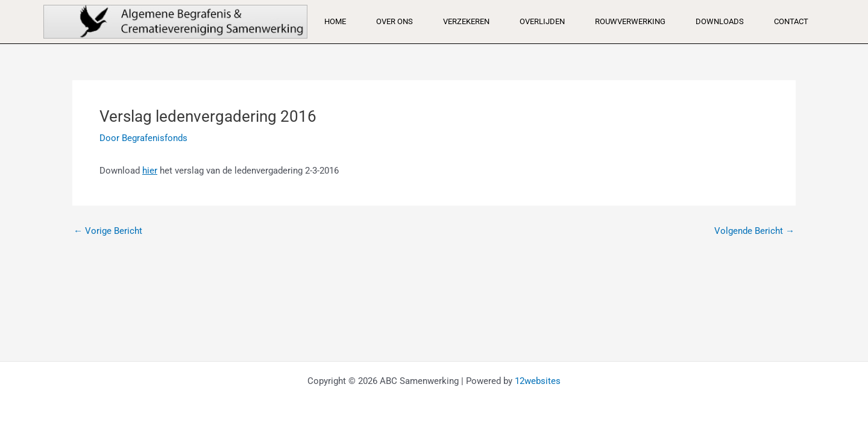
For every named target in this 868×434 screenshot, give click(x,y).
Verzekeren (466, 21)
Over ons (395, 21)
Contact (791, 21)
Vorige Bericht (108, 231)
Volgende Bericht (754, 231)
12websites (538, 381)
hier (150, 171)
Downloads (720, 21)
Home (335, 21)
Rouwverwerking (630, 21)
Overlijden (542, 21)
